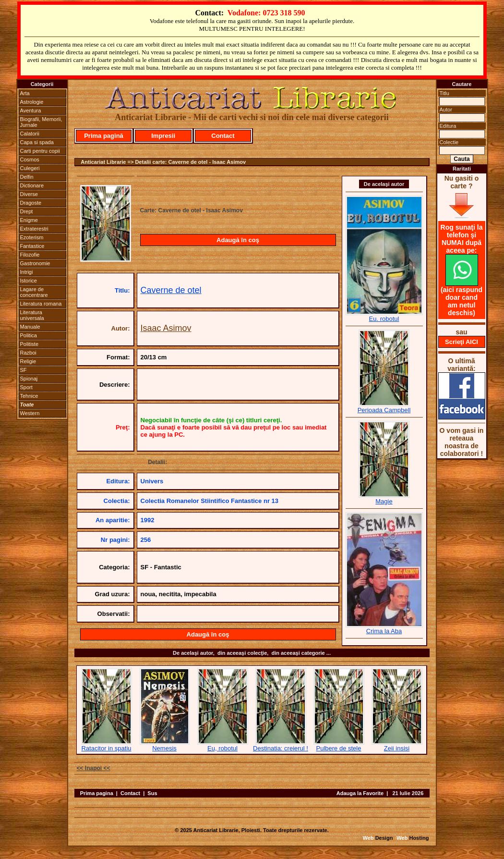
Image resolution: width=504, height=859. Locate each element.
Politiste (30, 344)
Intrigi (27, 272)
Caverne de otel (171, 290)
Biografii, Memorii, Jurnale (41, 122)
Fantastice (32, 246)
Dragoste (31, 203)
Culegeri (30, 168)
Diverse (29, 194)
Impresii (163, 136)
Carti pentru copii (40, 151)
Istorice (29, 281)
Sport (26, 387)
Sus (152, 793)
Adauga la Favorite (360, 793)
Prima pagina (97, 793)
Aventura (31, 110)
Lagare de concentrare (34, 292)
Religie (28, 361)
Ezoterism (32, 237)
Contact (223, 136)
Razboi (28, 353)
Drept (27, 211)
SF (24, 370)
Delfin (27, 177)
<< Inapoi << (94, 768)
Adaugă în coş (238, 240)
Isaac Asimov (166, 328)
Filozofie (30, 255)
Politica (29, 335)
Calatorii (30, 134)
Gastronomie (35, 263)
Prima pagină (104, 136)
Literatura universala (32, 315)
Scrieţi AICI (462, 342)
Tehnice (29, 396)
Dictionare (32, 185)
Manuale (30, 327)
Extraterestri (34, 229)
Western (30, 413)
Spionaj (29, 379)
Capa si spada (37, 142)
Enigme (29, 220)
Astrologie (32, 102)
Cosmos (30, 160)
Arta (25, 93)
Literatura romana (41, 304)
